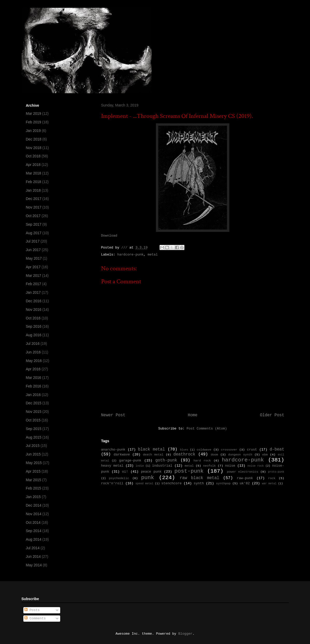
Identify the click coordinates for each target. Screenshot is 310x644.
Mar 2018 (34, 173)
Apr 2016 (33, 369)
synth (199, 483)
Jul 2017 (33, 241)
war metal (269, 484)
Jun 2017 (33, 250)
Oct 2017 (33, 216)
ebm (265, 455)
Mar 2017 (34, 276)
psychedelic (119, 478)
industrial (162, 466)
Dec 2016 (34, 301)
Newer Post (113, 415)
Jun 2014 (33, 556)
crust (252, 450)
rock (272, 478)
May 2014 (34, 565)
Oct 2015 (33, 420)
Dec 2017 (34, 199)
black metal (151, 450)
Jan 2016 (33, 395)
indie (140, 466)
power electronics (243, 472)
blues (184, 450)
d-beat (277, 450)
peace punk (151, 472)
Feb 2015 (34, 488)
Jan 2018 (33, 190)
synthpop (223, 484)
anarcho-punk (113, 450)
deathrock (184, 454)
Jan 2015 (33, 497)
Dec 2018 (34, 139)
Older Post (272, 415)
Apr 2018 (33, 165)
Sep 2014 (34, 531)
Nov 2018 (34, 148)
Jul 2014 (33, 548)
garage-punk (130, 461)
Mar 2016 (34, 378)
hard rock (202, 461)
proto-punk (276, 472)
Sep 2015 (34, 429)
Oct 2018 (33, 156)
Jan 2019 (33, 131)
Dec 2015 (34, 403)
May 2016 (34, 361)
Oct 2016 (33, 318)
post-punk (189, 471)
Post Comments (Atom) (207, 429)
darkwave (122, 455)
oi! (125, 472)
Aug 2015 (34, 437)
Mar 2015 (34, 480)
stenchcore (171, 483)
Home (193, 415)
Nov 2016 (34, 310)
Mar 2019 (34, 113)
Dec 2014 (34, 505)
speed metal (144, 484)
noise (230, 466)
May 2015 (34, 463)
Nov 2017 (34, 207)
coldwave (204, 450)
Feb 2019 (34, 122)
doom (215, 455)
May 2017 (34, 258)
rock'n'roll (112, 483)
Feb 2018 (34, 182)
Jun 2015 (33, 454)
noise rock (256, 466)
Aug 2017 (34, 233)
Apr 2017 (33, 267)
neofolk (209, 466)
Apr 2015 (33, 471)
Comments (35, 618)
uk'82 (245, 483)
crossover (229, 450)
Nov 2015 (34, 412)
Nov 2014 (34, 514)
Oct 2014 (33, 522)
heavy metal (112, 466)
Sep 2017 (34, 224)
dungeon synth (240, 455)
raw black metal (199, 478)
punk (148, 478)
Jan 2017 (33, 292)
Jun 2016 (33, 352)
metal (153, 255)
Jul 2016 (33, 344)
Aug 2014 (34, 539)
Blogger (185, 634)
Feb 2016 (34, 386)
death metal (153, 455)
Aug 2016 (34, 335)
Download (109, 236)
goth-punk (166, 460)
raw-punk (245, 478)
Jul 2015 (33, 446)
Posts (32, 610)
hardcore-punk (130, 255)
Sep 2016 (34, 326)
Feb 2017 (34, 284)
